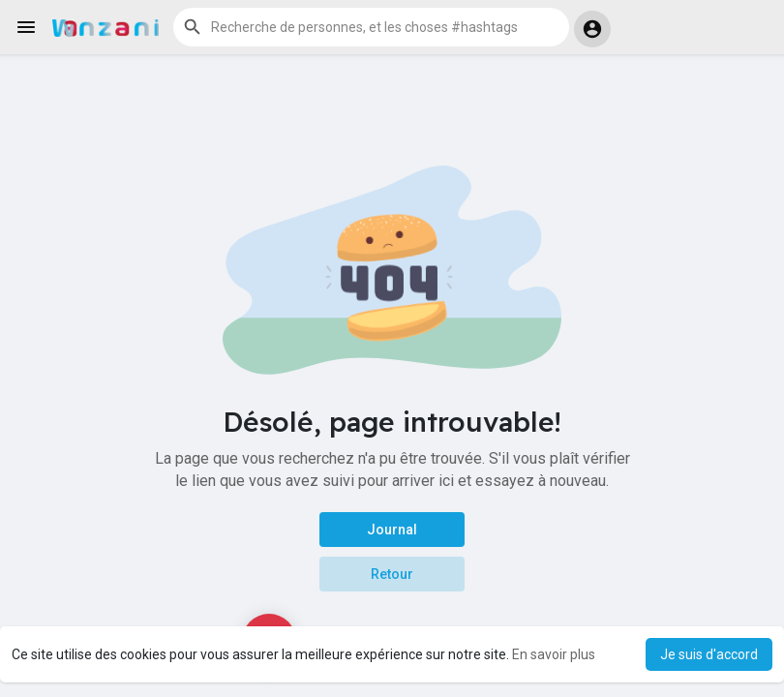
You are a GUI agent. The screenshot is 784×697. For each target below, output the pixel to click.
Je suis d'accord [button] (709, 654)
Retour (392, 574)
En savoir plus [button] (554, 654)
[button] (371, 27)
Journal (392, 530)
